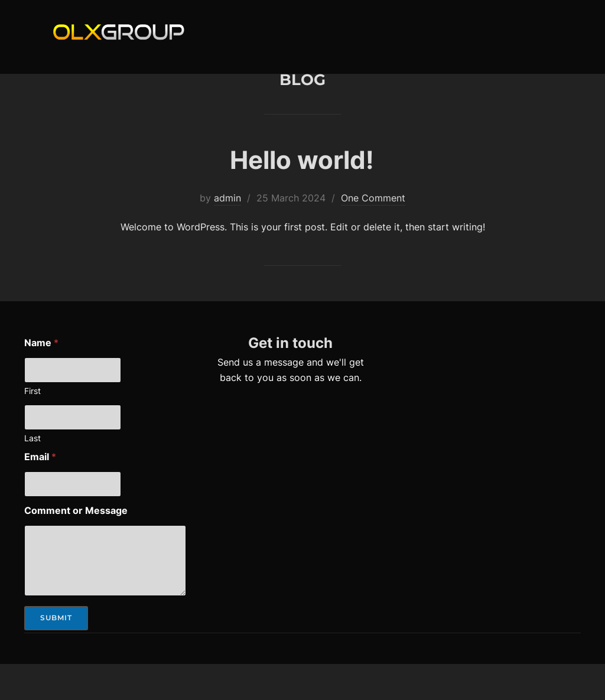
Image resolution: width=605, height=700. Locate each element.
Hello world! (302, 195)
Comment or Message (76, 546)
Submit (56, 653)
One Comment (373, 233)
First (32, 426)
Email (40, 492)
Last (32, 473)
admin (227, 233)
